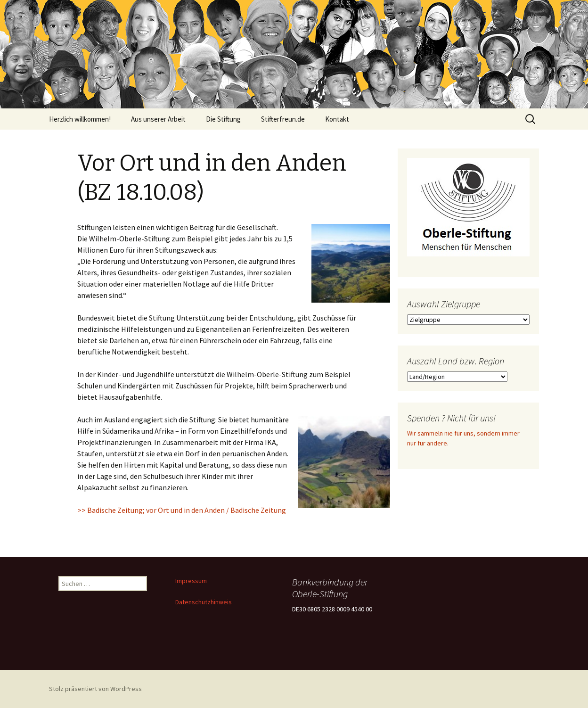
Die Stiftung (223, 119)
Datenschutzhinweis (204, 602)
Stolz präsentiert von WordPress (95, 689)
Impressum (191, 581)
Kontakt (337, 119)
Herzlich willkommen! (80, 119)
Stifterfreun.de (283, 119)
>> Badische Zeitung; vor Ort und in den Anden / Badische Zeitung (182, 510)
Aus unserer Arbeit (158, 119)
